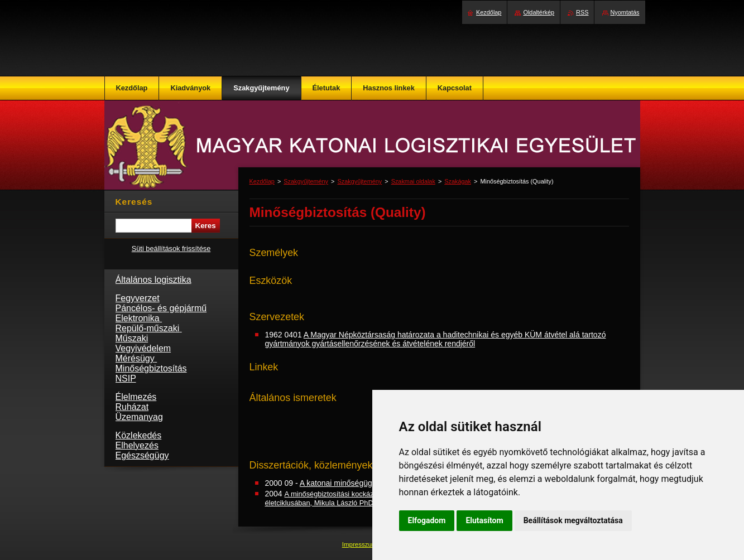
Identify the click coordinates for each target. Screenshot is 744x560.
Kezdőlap (262, 181)
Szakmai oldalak (413, 181)
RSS (582, 12)
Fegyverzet (138, 298)
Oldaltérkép (539, 12)
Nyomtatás (625, 12)
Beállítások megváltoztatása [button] (573, 520)
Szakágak (458, 181)
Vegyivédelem (143, 348)
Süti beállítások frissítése (171, 248)
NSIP (126, 378)
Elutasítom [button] (484, 520)
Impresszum (361, 544)
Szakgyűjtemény (306, 181)
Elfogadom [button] (427, 520)
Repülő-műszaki (149, 328)
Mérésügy (136, 358)
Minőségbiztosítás (151, 368)
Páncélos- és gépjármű (161, 308)
